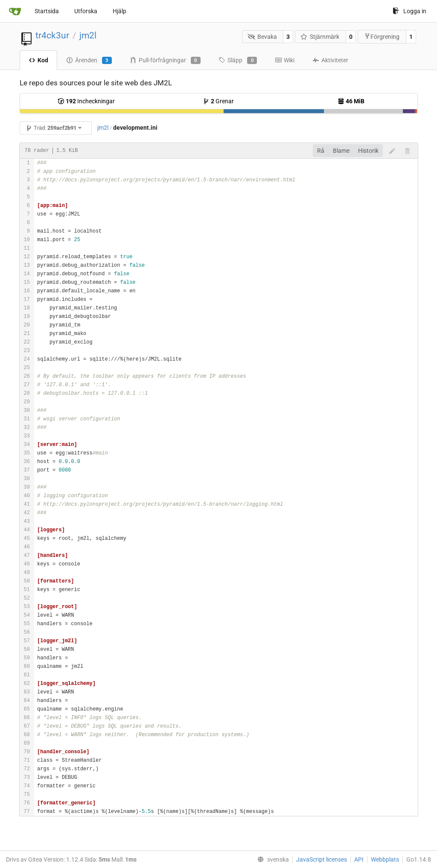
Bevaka (262, 37)
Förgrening (382, 36)
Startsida (47, 11)
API (359, 859)
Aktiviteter (330, 60)
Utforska (86, 11)
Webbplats (385, 859)
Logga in (409, 11)
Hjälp (119, 11)
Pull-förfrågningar (165, 61)
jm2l (88, 35)
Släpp (238, 61)
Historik (368, 151)
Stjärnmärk (320, 37)
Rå (321, 151)
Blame (341, 151)
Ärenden (89, 61)
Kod (38, 60)
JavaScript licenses (322, 859)
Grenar (218, 101)
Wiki (285, 60)
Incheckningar (86, 101)
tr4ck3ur (52, 35)
